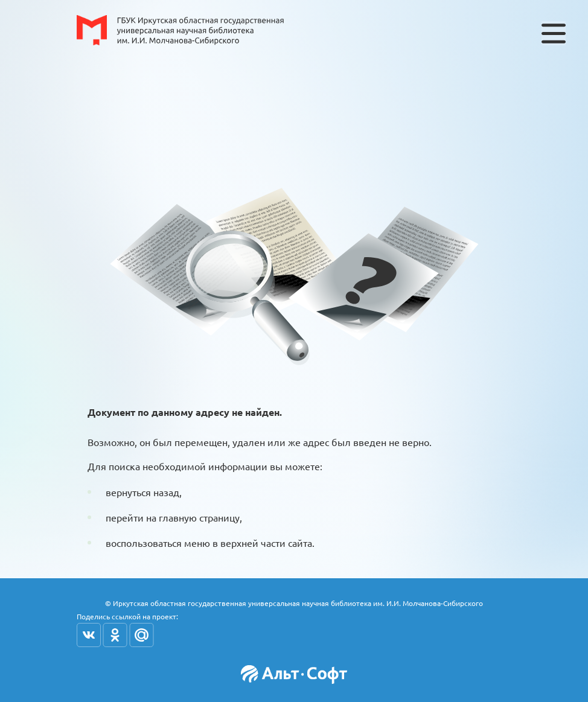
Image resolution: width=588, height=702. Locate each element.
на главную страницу (193, 517)
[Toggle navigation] (554, 33)
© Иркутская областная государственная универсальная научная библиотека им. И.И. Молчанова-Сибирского (294, 603)
